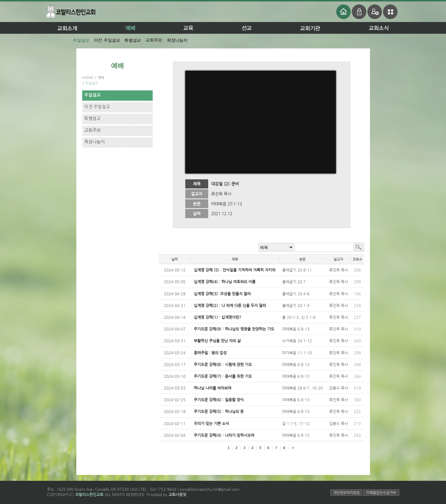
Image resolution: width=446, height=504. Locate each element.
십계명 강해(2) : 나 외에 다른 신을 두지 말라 (230, 305)
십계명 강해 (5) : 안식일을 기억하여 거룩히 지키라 (235, 270)
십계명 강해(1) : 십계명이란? (217, 317)
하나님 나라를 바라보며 (213, 388)
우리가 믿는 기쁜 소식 (211, 423)
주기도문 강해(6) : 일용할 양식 (219, 400)
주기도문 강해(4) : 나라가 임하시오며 (224, 435)
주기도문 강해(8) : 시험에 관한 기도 (223, 364)
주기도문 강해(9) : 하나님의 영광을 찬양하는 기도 (234, 329)
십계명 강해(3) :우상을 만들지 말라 (222, 294)
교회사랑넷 (177, 494)
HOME (88, 77)
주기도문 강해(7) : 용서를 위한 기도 (223, 376)
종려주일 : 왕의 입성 (210, 353)
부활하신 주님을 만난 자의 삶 (217, 341)
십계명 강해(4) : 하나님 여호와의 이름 (225, 282)
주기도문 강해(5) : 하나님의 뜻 (219, 411)
